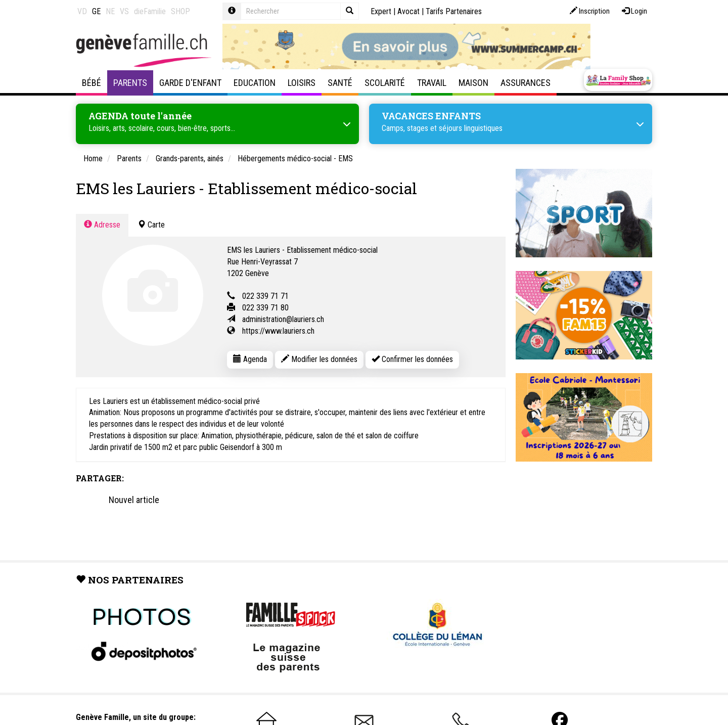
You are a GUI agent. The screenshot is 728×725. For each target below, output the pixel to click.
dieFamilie (150, 11)
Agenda (250, 359)
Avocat (408, 11)
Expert (381, 11)
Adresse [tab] (102, 224)
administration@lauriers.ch (283, 319)
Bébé (92, 83)
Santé (340, 83)
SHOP (180, 11)
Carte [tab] (151, 224)
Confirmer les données (412, 359)
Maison (473, 83)
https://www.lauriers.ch (278, 330)
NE (110, 11)
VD (82, 11)
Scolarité (385, 83)
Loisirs (302, 83)
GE (96, 11)
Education (255, 83)
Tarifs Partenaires (454, 11)
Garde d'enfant (190, 83)
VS (124, 11)
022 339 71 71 (265, 296)
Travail (432, 83)
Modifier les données (319, 359)
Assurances (526, 83)
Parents (130, 83)
